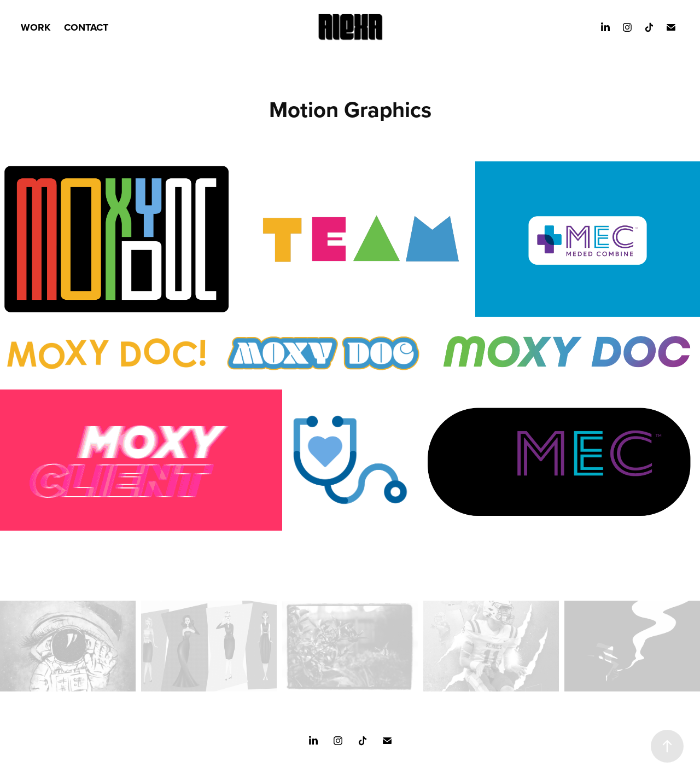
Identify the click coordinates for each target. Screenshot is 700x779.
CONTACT (86, 27)
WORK (36, 27)
